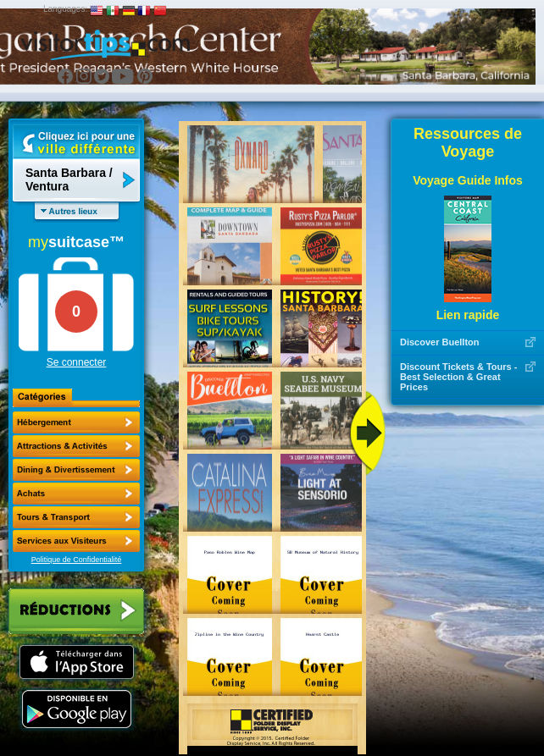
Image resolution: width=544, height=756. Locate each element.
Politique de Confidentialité (77, 560)
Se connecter (77, 362)
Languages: (65, 9)
